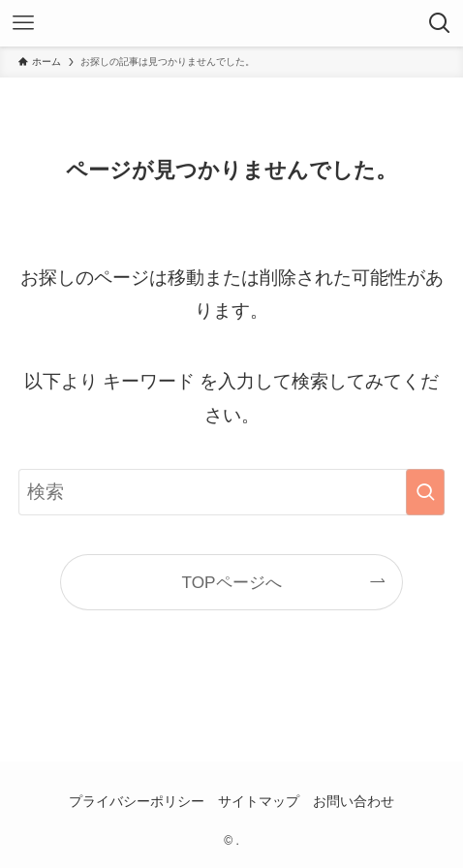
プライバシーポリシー (137, 801)
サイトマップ (259, 801)
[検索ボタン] (440, 23)
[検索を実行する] (425, 492)
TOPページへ (231, 582)
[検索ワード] (231, 492)
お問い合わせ (354, 801)
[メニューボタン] (23, 23)
